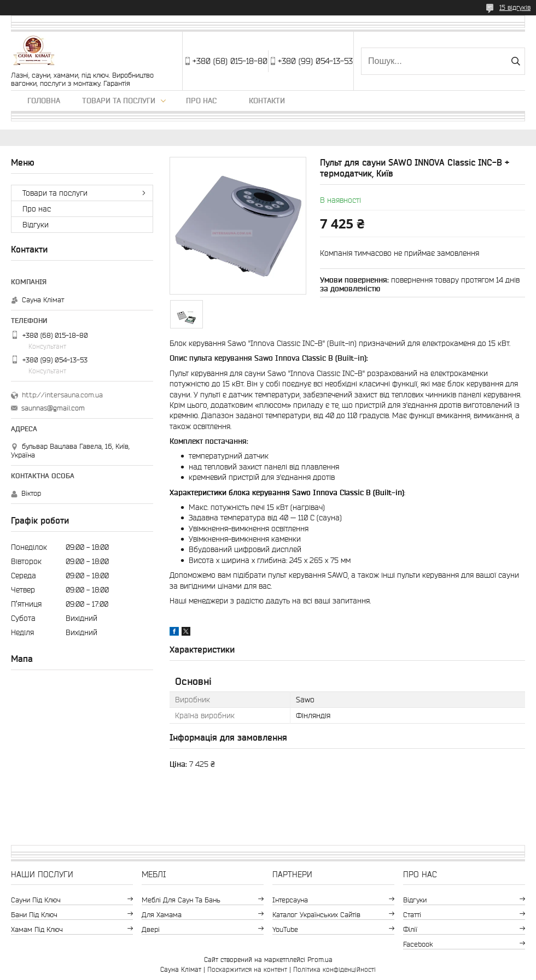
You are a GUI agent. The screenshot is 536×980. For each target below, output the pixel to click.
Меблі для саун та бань (181, 900)
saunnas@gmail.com (53, 408)
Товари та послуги (119, 101)
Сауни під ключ (36, 900)
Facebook (418, 944)
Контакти (267, 101)
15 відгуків (515, 7)
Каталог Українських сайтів (316, 915)
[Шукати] (515, 61)
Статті (412, 915)
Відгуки (36, 225)
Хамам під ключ (37, 929)
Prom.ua (320, 960)
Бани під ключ (34, 915)
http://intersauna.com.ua (62, 395)
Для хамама (162, 915)
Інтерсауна (290, 900)
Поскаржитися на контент (247, 969)
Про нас (201, 101)
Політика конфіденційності (334, 969)
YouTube (285, 929)
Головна (44, 101)
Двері (151, 929)
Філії (410, 929)
